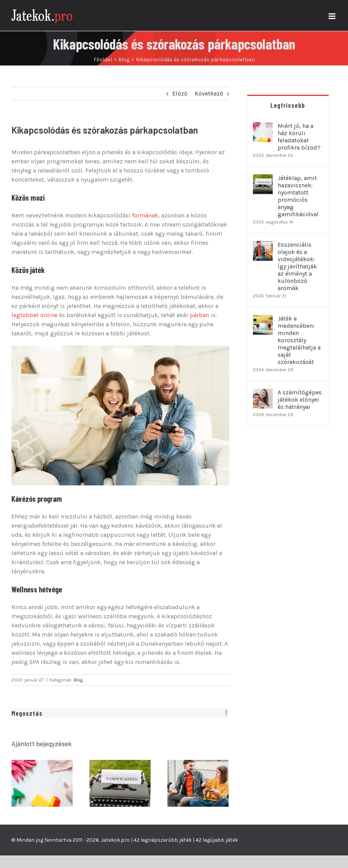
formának (145, 215)
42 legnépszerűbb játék (163, 840)
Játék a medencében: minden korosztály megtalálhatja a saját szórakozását (299, 340)
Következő (209, 93)
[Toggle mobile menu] (333, 16)
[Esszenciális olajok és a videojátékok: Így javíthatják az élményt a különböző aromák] (263, 245)
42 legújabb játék (217, 840)
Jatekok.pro (115, 840)
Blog (78, 680)
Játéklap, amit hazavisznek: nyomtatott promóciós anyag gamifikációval (298, 196)
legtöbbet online (34, 315)
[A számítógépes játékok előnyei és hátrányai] (263, 393)
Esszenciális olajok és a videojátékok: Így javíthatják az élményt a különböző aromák (297, 266)
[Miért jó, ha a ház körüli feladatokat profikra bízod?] (263, 127)
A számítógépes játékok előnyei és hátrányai (300, 400)
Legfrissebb (288, 105)
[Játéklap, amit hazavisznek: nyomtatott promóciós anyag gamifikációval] (263, 179)
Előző (180, 93)
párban (199, 315)
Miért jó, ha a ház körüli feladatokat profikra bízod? (299, 137)
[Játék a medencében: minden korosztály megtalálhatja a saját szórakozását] (263, 319)
